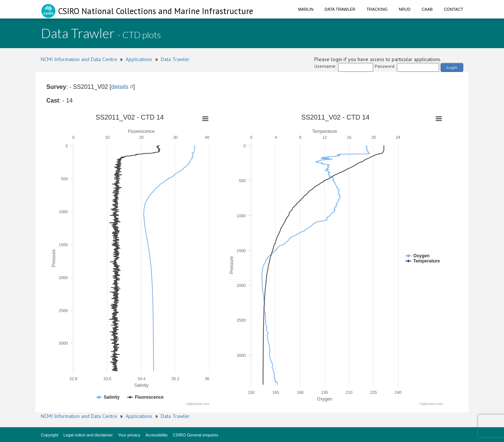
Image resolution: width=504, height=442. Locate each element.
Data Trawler (340, 9)
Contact (454, 9)
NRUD (405, 9)
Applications (139, 59)
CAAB (427, 9)
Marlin (306, 9)
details (120, 87)
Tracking (377, 9)
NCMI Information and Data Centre (79, 59)
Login (452, 67)
